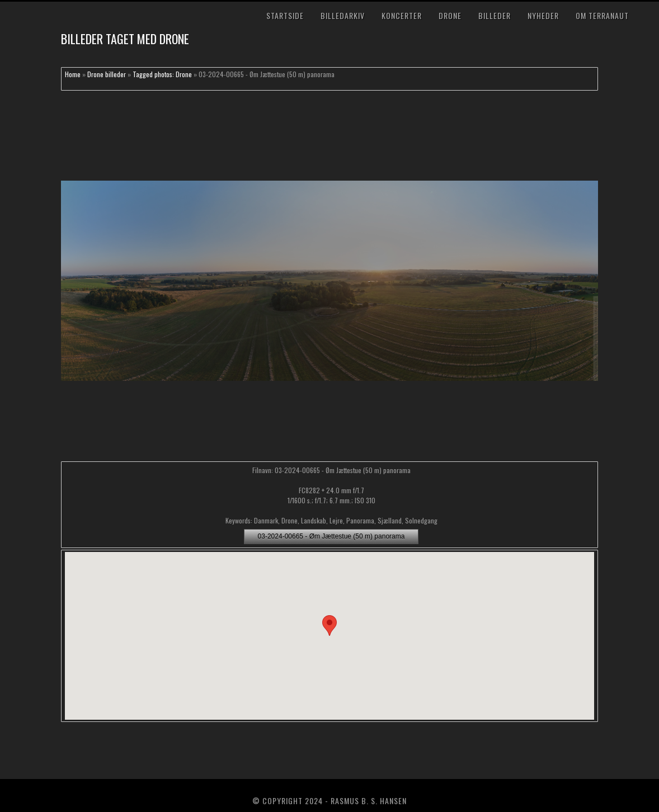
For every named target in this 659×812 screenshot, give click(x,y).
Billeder (495, 15)
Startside (285, 15)
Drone (450, 15)
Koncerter (402, 15)
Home (73, 74)
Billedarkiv (343, 15)
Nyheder (543, 15)
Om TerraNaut (602, 15)
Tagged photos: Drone (162, 74)
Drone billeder (107, 74)
